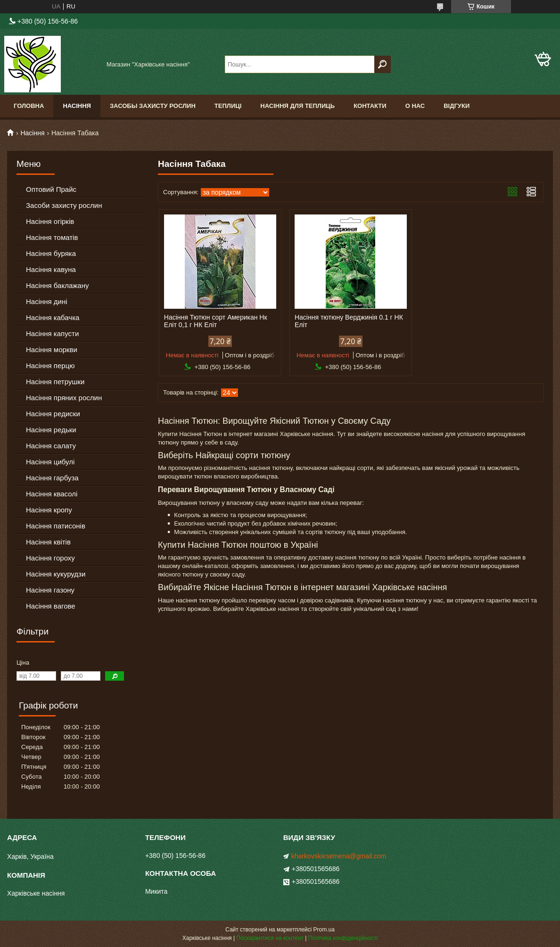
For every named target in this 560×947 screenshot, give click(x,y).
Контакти (370, 106)
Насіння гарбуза (52, 478)
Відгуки (457, 106)
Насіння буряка (51, 253)
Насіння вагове (51, 606)
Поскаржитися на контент (270, 938)
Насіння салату (51, 446)
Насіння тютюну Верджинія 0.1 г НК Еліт (349, 321)
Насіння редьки (51, 430)
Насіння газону (50, 590)
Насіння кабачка (53, 317)
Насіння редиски (53, 414)
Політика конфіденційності (343, 938)
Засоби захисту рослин (64, 205)
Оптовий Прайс (51, 189)
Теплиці (228, 106)
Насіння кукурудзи (56, 574)
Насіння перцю (50, 366)
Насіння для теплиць (297, 106)
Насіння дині (47, 301)
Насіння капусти (52, 334)
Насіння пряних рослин (64, 398)
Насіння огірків (50, 221)
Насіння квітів (48, 542)
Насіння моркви (52, 350)
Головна (29, 106)
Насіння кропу (49, 510)
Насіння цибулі (50, 462)
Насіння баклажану (57, 285)
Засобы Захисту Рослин (153, 106)
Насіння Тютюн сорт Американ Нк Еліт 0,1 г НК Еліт (216, 321)
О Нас (415, 106)
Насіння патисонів (56, 526)
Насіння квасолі (52, 494)
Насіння (77, 106)
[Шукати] (383, 64)
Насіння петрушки (55, 382)
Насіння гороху (50, 558)
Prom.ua (324, 930)
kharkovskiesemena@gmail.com (339, 856)
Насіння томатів (52, 237)
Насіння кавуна (51, 269)
